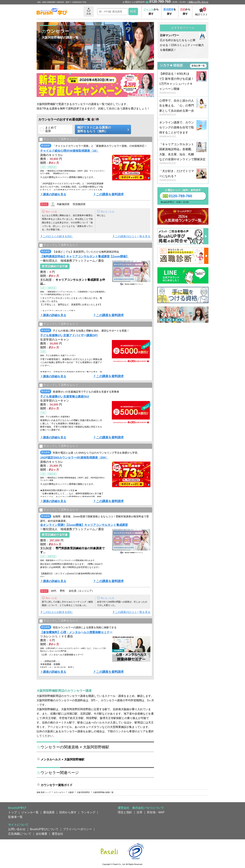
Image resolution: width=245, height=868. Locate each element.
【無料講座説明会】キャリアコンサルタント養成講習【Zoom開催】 (84, 256)
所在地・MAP (156, 812)
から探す (151, 12)
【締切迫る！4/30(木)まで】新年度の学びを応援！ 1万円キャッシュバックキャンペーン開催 (183, 83)
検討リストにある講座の (102, 129)
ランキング (88, 812)
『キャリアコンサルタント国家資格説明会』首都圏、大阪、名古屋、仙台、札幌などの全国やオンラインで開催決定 (183, 154)
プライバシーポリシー (77, 829)
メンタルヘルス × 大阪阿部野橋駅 (63, 759)
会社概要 (42, 834)
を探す (170, 12)
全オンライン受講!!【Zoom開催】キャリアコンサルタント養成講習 (84, 525)
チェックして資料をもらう (59, 140)
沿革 (140, 812)
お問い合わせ (17, 829)
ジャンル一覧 (30, 812)
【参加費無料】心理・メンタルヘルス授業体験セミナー (76, 632)
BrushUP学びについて (44, 829)
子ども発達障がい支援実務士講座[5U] (65, 396)
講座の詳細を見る (55, 194)
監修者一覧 (15, 817)
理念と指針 (125, 812)
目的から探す (68, 812)
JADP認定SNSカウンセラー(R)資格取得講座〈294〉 (74, 458)
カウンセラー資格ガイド (57, 785)
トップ (13, 812)
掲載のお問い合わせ (198, 2)
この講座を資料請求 (110, 194)
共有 (89, 11)
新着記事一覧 (198, 66)
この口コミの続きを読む (58, 236)
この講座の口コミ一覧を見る (133, 236)
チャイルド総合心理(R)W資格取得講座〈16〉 (70, 151)
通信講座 (49, 812)
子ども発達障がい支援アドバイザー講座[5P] (69, 335)
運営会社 (58, 834)
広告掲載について (20, 834)
